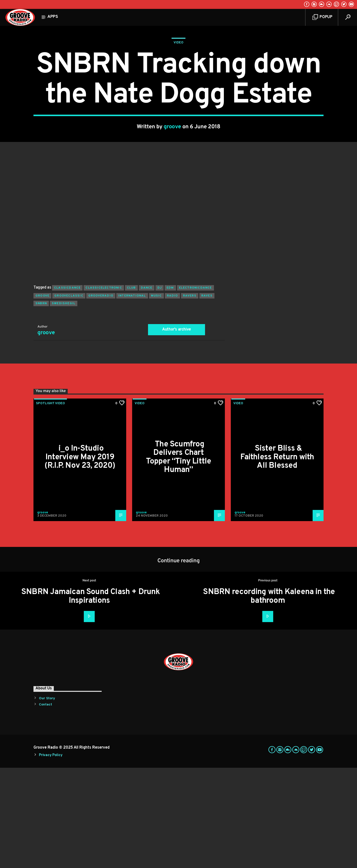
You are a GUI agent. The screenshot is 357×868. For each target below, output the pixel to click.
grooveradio (101, 396)
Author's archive (177, 430)
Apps (53, 17)
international (132, 396)
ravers (190, 396)
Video (178, 93)
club (131, 388)
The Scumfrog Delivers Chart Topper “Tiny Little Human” (179, 558)
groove (172, 177)
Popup (322, 17)
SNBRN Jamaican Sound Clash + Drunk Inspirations (90, 697)
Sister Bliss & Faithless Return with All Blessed (277, 557)
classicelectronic (104, 388)
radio (172, 396)
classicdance (67, 388)
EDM (170, 388)
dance (147, 388)
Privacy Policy (51, 855)
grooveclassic (69, 396)
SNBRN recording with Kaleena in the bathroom (269, 697)
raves (207, 396)
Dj (160, 388)
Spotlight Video (50, 504)
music (156, 396)
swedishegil (64, 404)
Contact (45, 805)
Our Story (47, 799)
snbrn (41, 404)
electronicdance (195, 388)
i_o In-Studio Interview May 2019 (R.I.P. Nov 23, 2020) (80, 557)
